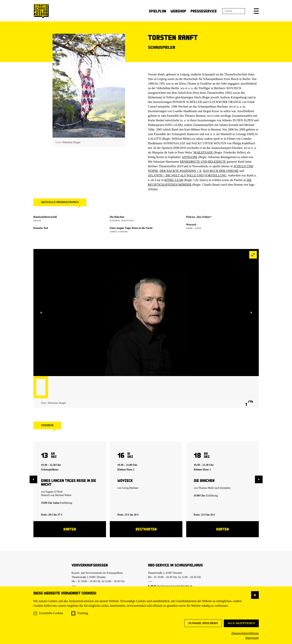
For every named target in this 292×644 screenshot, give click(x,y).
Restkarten (146, 529)
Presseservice (204, 11)
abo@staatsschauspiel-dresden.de (174, 586)
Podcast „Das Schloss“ (199, 217)
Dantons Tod (41, 228)
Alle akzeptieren (241, 623)
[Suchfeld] (234, 11)
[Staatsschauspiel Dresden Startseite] (41, 11)
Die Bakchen (117, 217)
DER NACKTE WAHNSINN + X (181, 171)
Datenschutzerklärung (245, 633)
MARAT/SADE (203, 152)
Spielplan (157, 11)
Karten (70, 529)
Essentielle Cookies (51, 613)
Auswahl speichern (203, 623)
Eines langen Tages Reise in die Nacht (131, 228)
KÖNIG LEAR (174, 180)
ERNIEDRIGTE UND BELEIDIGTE (203, 162)
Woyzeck (191, 225)
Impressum (252, 638)
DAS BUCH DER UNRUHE (221, 171)
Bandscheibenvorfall (45, 217)
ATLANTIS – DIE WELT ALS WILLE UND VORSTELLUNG (187, 175)
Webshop (178, 11)
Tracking (83, 613)
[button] (256, 11)
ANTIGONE (190, 157)
